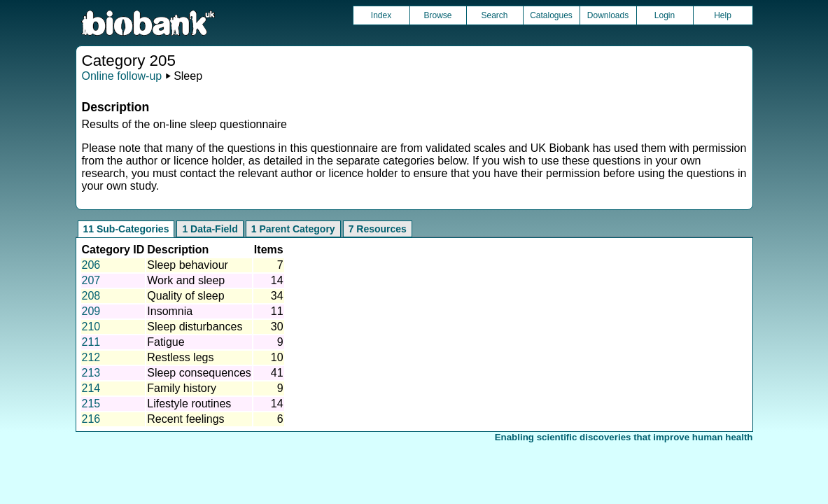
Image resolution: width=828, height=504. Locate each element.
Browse (437, 15)
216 (91, 419)
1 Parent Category (293, 229)
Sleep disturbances (195, 327)
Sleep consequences (199, 373)
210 (91, 327)
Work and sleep (186, 280)
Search (494, 15)
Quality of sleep (185, 296)
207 (91, 280)
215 (91, 404)
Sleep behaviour (188, 265)
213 (91, 373)
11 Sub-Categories (126, 229)
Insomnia (170, 311)
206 (91, 265)
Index (381, 15)
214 (91, 388)
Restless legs (180, 357)
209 (91, 311)
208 (91, 296)
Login (665, 15)
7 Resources (378, 229)
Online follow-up (122, 76)
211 (91, 342)
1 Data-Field (210, 229)
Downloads (608, 15)
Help (723, 15)
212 (91, 357)
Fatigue (166, 342)
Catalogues (551, 15)
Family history (182, 388)
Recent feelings (185, 419)
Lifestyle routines (189, 404)
